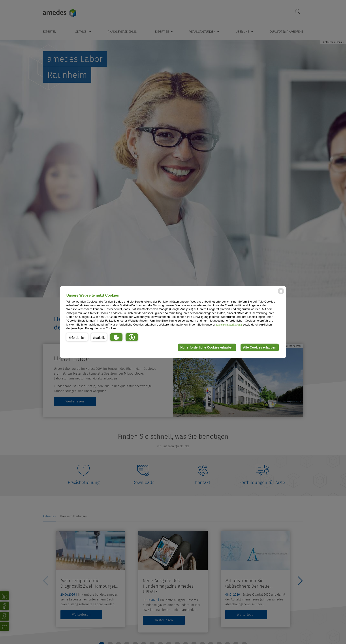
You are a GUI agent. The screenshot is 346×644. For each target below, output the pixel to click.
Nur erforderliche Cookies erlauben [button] (207, 347)
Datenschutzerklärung (229, 324)
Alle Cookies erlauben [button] (259, 347)
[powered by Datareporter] (281, 294)
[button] (77, 337)
